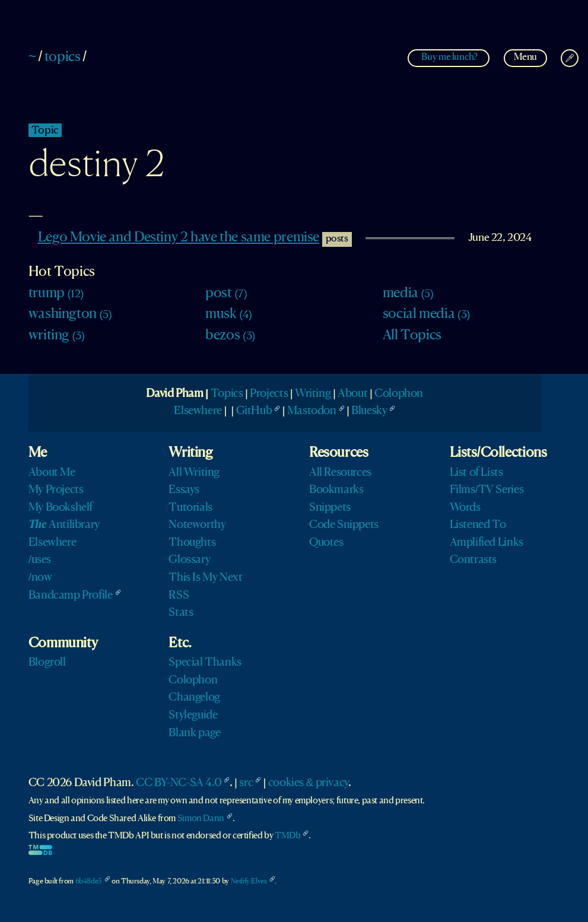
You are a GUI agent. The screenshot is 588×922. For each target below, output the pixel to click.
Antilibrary (64, 525)
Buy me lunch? (449, 57)
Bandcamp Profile (71, 596)
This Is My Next (205, 578)
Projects (269, 394)
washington (70, 314)
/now (40, 578)
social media (426, 314)
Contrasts (473, 560)
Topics (227, 394)
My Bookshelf (61, 508)
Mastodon (312, 411)
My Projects (56, 490)
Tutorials (190, 508)
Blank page (194, 733)
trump (56, 294)
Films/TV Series (487, 490)
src (246, 783)
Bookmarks (336, 490)
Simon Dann (201, 819)
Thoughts (192, 543)
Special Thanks (205, 663)
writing (57, 336)
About (352, 394)
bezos (230, 336)
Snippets (330, 508)
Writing (313, 394)
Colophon (399, 394)
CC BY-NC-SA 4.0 (179, 783)
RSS (179, 596)
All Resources (340, 473)
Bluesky (369, 411)
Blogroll (47, 663)
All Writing (194, 473)
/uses (40, 560)
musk (228, 314)
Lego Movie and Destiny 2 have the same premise (179, 238)
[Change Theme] (570, 58)
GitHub (254, 411)
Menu (525, 57)
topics (63, 58)
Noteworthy (197, 525)
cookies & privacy (308, 783)
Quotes (326, 543)
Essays (184, 490)
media (408, 294)
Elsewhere (198, 411)
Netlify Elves (249, 881)
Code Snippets (344, 525)
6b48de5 (89, 881)
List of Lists (476, 473)
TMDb (287, 836)
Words (465, 508)
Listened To (478, 525)
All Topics (412, 336)
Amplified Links (487, 543)
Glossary (189, 560)
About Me (52, 473)
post (226, 294)
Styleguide (193, 716)
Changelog (194, 698)
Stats (181, 613)
